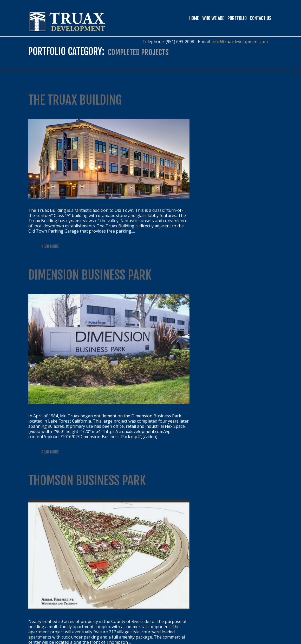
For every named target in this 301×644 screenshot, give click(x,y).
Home (194, 18)
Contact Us (261, 18)
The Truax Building (75, 100)
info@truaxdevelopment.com (240, 42)
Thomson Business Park (87, 481)
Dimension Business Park (90, 275)
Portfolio (237, 18)
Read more (50, 246)
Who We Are (213, 18)
